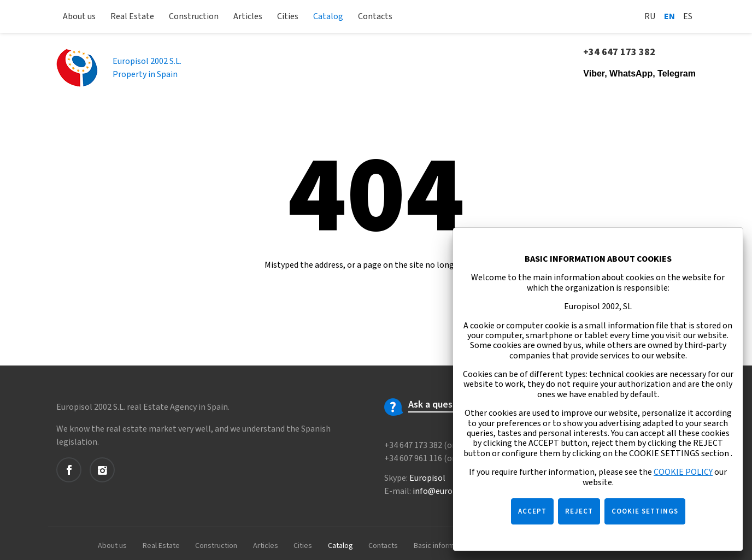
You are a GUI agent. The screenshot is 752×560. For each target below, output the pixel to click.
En (669, 16)
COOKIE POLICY (683, 472)
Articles (248, 16)
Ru (650, 16)
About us (79, 16)
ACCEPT (532, 511)
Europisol (427, 478)
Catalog (328, 16)
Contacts (375, 16)
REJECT (579, 511)
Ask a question (439, 405)
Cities (288, 16)
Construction (194, 16)
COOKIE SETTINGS (645, 511)
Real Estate (132, 16)
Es (688, 16)
